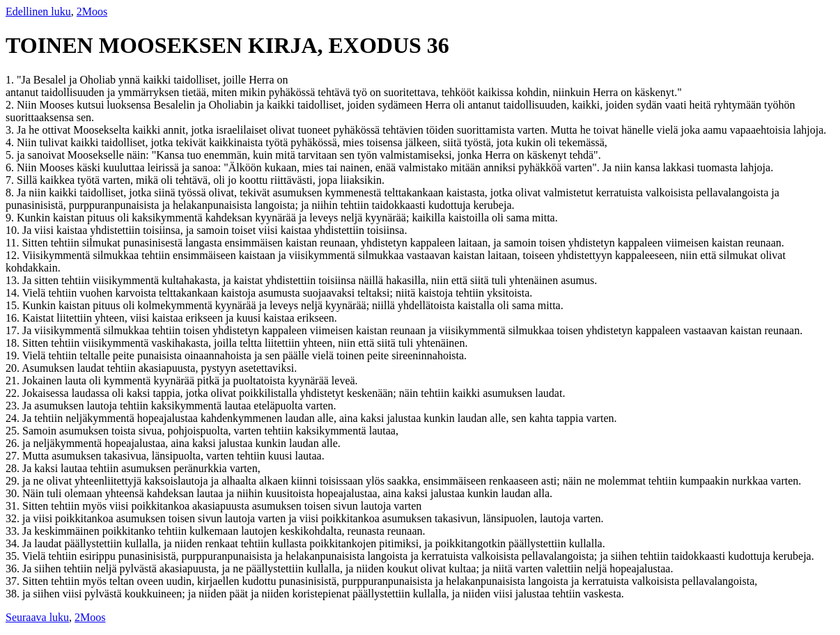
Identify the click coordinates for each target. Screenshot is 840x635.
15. (14, 305)
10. (14, 230)
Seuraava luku (37, 617)
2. (11, 105)
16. (14, 318)
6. (11, 167)
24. (14, 418)
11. (14, 243)
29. (14, 481)
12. (14, 255)
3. (11, 130)
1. (11, 80)
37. (14, 581)
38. (14, 594)
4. (11, 142)
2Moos (92, 11)
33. (14, 531)
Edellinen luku (38, 11)
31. (14, 506)
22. (14, 393)
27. (14, 456)
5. (11, 155)
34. (14, 543)
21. (14, 381)
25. (14, 431)
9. (11, 218)
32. (14, 518)
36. (14, 569)
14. (14, 293)
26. (14, 443)
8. (11, 193)
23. (14, 406)
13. (14, 280)
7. (11, 180)
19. (14, 355)
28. (14, 468)
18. (14, 343)
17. (14, 330)
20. (14, 368)
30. (14, 493)
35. (14, 556)
